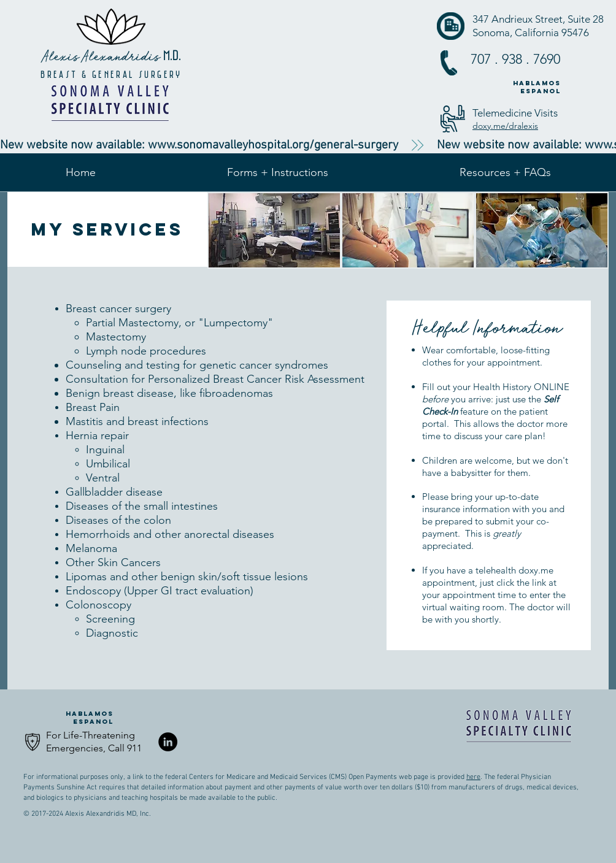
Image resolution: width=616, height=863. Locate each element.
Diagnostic (112, 633)
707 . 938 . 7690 (515, 59)
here (473, 777)
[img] (274, 230)
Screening (110, 619)
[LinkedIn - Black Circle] (168, 742)
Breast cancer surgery (118, 309)
